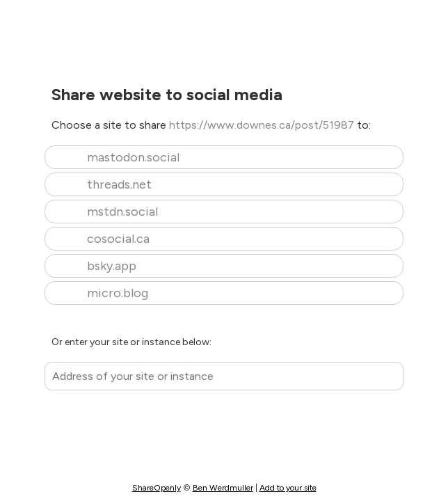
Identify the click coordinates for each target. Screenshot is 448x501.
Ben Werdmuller (223, 488)
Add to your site (288, 488)
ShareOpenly (157, 488)
